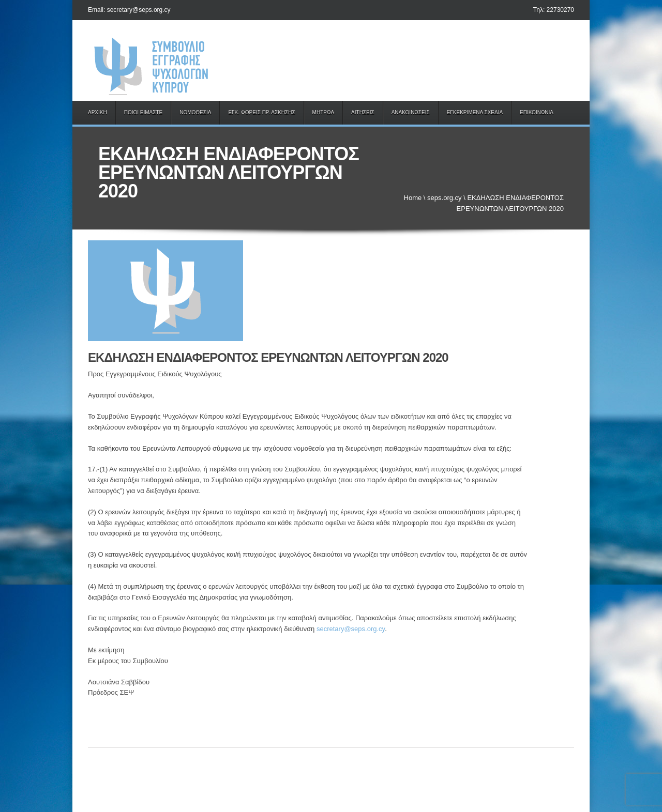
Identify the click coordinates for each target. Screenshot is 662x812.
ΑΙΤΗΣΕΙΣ (363, 112)
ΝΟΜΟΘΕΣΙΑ (195, 112)
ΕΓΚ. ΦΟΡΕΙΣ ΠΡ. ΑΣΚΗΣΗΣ (261, 112)
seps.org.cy (444, 198)
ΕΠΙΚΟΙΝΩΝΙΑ (537, 112)
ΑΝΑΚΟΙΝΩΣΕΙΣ (411, 112)
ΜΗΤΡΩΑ (323, 112)
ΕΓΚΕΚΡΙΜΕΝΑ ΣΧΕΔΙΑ (475, 112)
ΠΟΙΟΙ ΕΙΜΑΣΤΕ (144, 112)
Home (413, 198)
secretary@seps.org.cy (351, 629)
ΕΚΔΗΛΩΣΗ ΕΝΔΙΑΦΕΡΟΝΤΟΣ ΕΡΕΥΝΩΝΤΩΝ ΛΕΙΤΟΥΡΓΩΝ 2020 (268, 357)
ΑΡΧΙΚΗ (97, 112)
